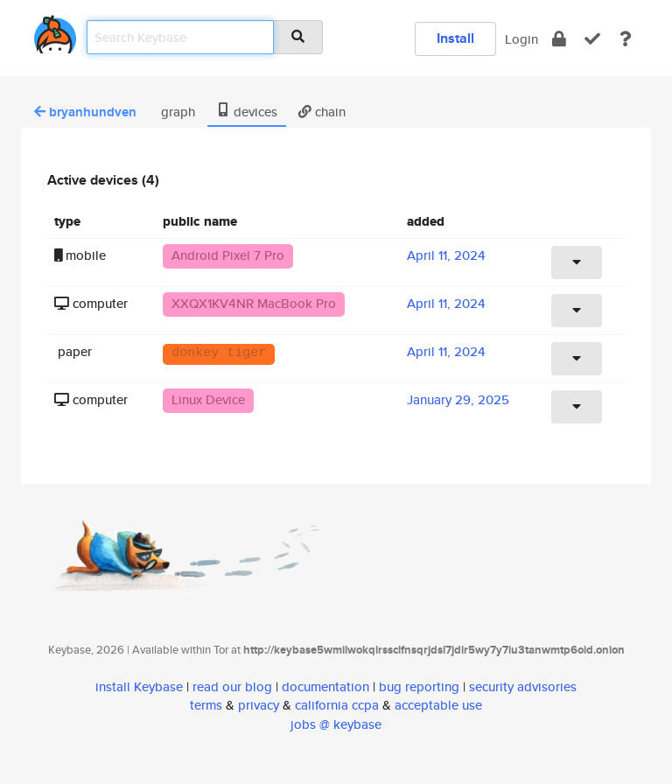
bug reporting (419, 686)
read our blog (232, 686)
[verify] (592, 39)
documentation (325, 686)
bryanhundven (85, 112)
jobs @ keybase (336, 724)
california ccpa (337, 705)
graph (176, 112)
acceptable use (438, 705)
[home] (55, 31)
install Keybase (139, 686)
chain (322, 112)
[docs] (626, 39)
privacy (259, 705)
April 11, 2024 (446, 255)
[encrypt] (559, 39)
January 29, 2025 (458, 399)
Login (521, 39)
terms (206, 705)
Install (455, 38)
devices (247, 112)
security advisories (523, 686)
